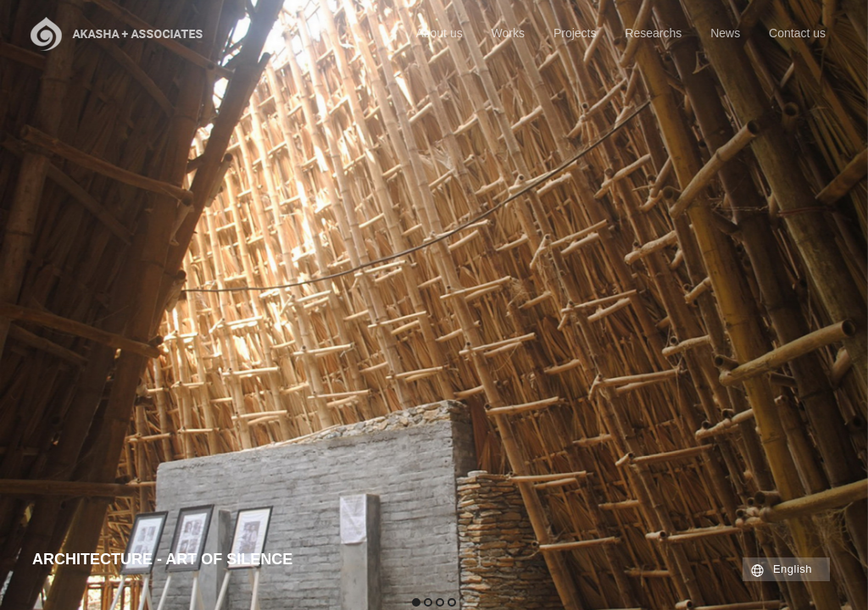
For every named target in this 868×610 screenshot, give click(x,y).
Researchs (653, 33)
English (793, 569)
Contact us (797, 33)
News (725, 33)
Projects (575, 33)
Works (508, 33)
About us (439, 33)
